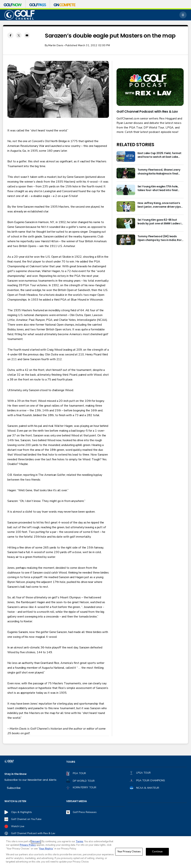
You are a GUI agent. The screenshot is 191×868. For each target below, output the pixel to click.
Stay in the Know (15, 774)
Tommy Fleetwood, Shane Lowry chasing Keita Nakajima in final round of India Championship (159, 172)
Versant (36, 841)
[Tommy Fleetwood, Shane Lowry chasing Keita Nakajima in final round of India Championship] (126, 173)
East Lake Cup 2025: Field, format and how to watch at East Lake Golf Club (159, 155)
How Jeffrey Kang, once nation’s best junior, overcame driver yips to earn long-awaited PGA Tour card (159, 205)
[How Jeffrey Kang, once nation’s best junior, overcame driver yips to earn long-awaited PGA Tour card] (126, 206)
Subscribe (14, 788)
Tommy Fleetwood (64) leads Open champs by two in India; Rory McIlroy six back (160, 238)
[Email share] (27, 35)
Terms (79, 841)
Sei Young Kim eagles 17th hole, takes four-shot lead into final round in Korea (158, 188)
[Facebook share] (10, 35)
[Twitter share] (19, 35)
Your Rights (46, 849)
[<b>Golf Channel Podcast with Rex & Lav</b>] (150, 87)
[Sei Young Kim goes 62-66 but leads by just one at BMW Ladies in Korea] (126, 223)
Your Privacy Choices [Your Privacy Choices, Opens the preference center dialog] (129, 852)
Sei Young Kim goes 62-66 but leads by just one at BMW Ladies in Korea (160, 222)
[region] (95, 852)
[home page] (20, 15)
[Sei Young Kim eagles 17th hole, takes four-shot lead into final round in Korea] (126, 190)
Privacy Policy (28, 845)
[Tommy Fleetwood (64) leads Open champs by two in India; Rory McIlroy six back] (126, 240)
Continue (157, 852)
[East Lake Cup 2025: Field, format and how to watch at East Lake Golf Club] (126, 157)
